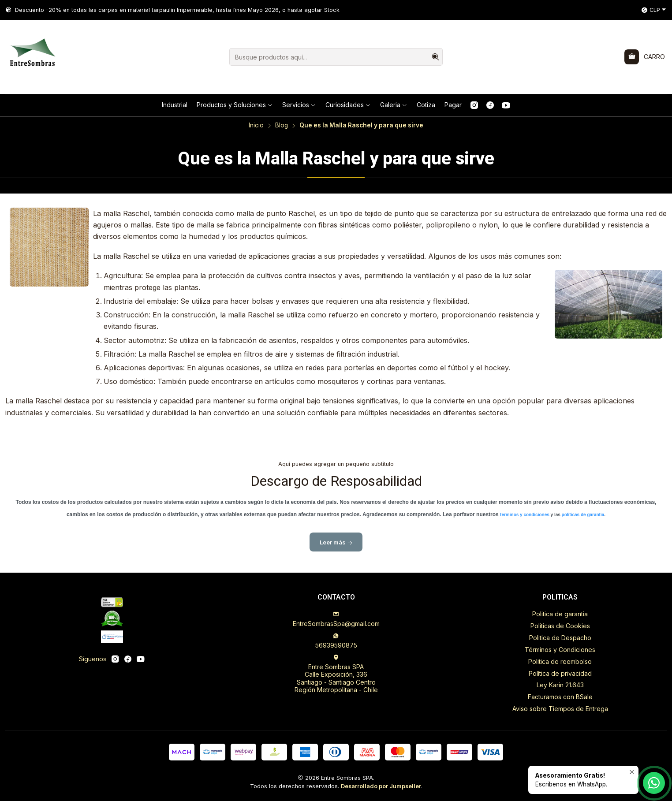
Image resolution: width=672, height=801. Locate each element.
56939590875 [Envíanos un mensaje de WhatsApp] (336, 641)
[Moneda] (654, 10)
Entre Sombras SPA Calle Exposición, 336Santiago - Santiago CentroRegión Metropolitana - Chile (336, 674)
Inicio (256, 126)
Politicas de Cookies (560, 626)
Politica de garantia (560, 614)
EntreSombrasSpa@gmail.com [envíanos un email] (336, 619)
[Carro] (645, 57)
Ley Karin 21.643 (560, 685)
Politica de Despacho (560, 638)
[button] (235, 105)
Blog (282, 126)
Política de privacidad (560, 673)
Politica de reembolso (560, 661)
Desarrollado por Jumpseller (381, 786)
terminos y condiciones (525, 519)
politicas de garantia (583, 519)
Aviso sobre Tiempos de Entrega (560, 709)
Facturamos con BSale (560, 697)
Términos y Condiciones (560, 650)
